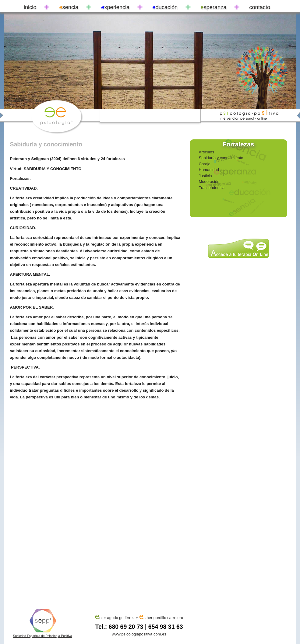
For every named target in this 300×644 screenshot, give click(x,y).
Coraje (205, 164)
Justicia (205, 176)
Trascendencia (212, 188)
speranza (213, 7)
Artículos (207, 152)
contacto (260, 7)
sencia (69, 7)
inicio (30, 7)
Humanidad (209, 170)
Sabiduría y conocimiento (221, 158)
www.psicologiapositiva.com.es (139, 634)
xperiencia (115, 7)
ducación (165, 7)
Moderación (209, 182)
